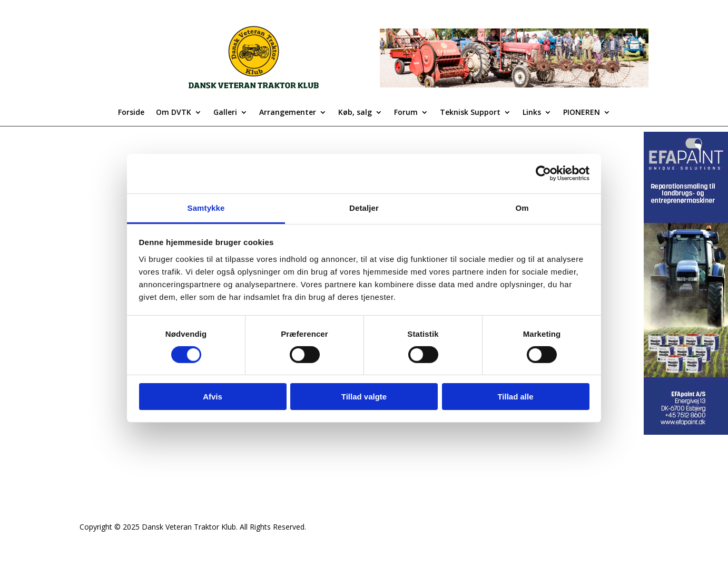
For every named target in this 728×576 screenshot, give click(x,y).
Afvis (213, 397)
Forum (406, 113)
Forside (131, 113)
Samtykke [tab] (206, 207)
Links (532, 113)
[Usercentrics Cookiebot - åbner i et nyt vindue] (543, 173)
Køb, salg (355, 113)
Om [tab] (522, 207)
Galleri (225, 113)
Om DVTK (174, 113)
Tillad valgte (364, 397)
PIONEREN (582, 113)
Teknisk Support (470, 113)
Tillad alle (515, 397)
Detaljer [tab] (364, 207)
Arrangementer (288, 113)
